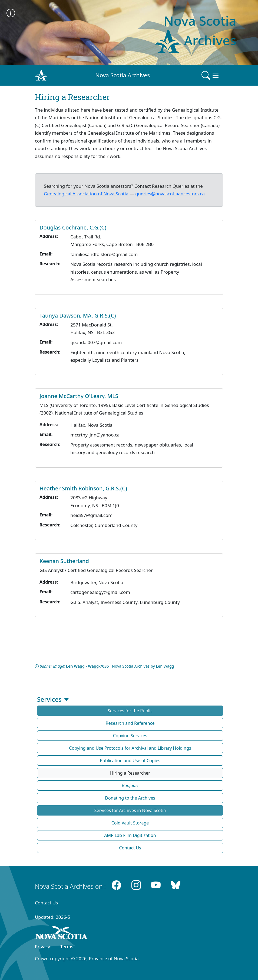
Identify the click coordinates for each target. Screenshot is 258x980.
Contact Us (46, 903)
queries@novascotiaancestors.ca (170, 194)
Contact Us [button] (130, 848)
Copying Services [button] (130, 736)
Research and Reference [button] (130, 723)
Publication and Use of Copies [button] (130, 761)
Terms (67, 947)
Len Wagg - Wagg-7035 (87, 666)
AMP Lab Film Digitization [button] (130, 835)
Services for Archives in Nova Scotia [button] (130, 810)
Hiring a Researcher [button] (130, 773)
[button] (130, 785)
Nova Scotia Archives (123, 75)
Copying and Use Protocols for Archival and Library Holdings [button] (130, 748)
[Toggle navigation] (211, 75)
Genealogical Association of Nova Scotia (86, 194)
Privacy (42, 947)
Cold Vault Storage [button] (130, 823)
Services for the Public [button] (130, 711)
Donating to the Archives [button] (130, 798)
